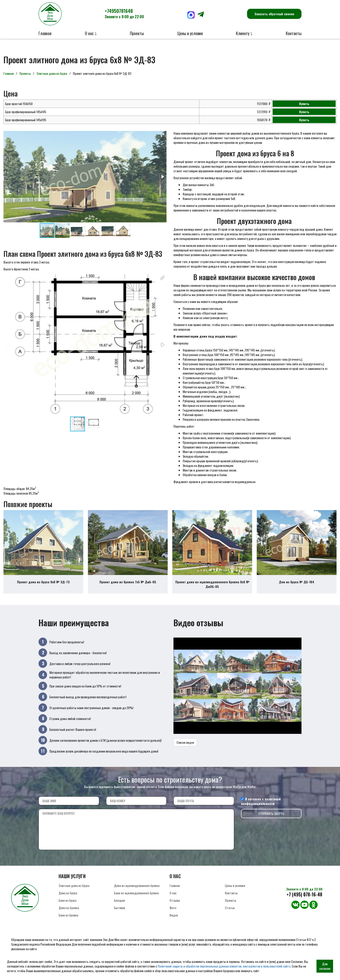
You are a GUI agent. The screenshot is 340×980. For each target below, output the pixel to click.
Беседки (119, 905)
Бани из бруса (67, 905)
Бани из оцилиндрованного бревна (136, 897)
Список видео (185, 746)
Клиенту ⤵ (244, 33)
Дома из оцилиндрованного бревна (137, 890)
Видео (174, 919)
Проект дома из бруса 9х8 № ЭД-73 (43, 586)
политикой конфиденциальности (261, 806)
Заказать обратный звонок (274, 14)
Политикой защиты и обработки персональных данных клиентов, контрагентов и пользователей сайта (224, 966)
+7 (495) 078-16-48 (304, 899)
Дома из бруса (68, 897)
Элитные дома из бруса (52, 73)
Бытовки (119, 912)
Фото (173, 912)
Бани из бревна (68, 919)
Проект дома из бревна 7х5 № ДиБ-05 (128, 586)
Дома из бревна (69, 912)
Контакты (294, 33)
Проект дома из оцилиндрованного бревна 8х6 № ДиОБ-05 (212, 588)
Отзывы (175, 905)
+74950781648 (124, 13)
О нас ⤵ (91, 33)
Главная (45, 33)
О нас (173, 897)
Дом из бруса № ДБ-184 (297, 586)
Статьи (230, 912)
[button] (162, 135)
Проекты (137, 33)
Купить (304, 104)
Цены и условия (190, 33)
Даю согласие (325, 966)
